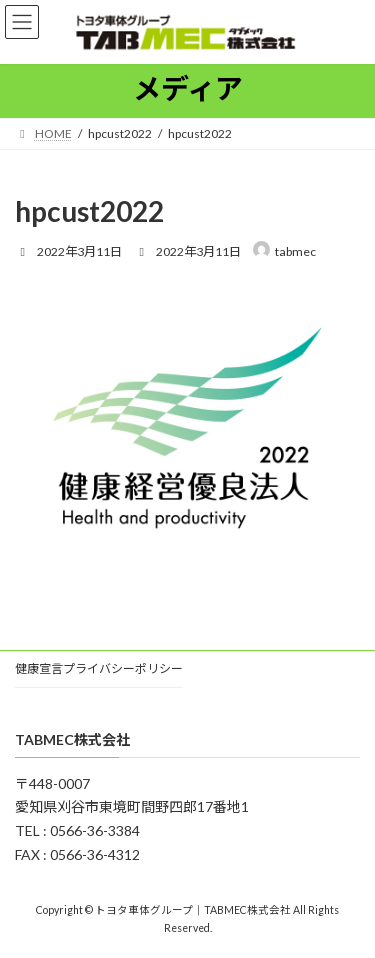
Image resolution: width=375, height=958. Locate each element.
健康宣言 (39, 668)
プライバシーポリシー (123, 668)
